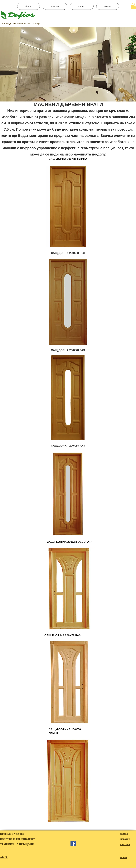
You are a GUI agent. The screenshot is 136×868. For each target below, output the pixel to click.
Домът (124, 834)
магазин (125, 839)
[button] (133, 6)
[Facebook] (73, 843)
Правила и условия (12, 834)
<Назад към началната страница (21, 24)
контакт (125, 844)
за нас (124, 857)
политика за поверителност (17, 839)
